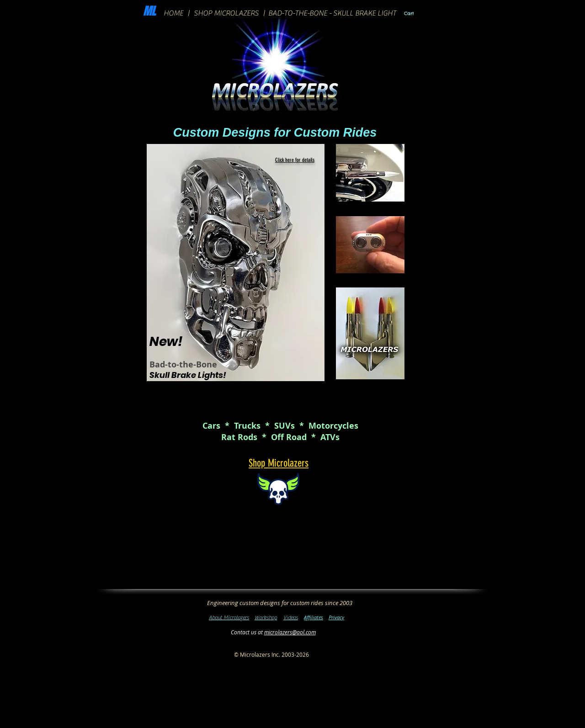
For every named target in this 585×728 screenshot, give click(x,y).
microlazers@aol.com (290, 632)
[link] (415, 13)
